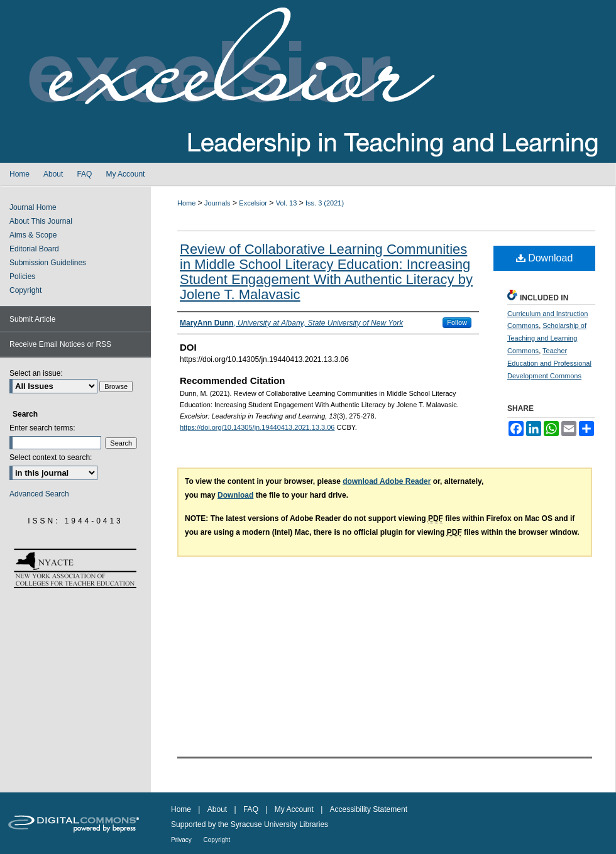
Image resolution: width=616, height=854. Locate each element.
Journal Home (33, 207)
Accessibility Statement (369, 809)
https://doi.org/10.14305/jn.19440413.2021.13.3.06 (257, 427)
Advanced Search (39, 494)
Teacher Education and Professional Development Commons (549, 363)
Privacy (182, 840)
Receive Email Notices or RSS (60, 344)
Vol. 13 (287, 203)
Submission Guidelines (48, 263)
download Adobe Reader (387, 481)
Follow (457, 322)
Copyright (25, 290)
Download (545, 258)
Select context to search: (51, 457)
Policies (22, 276)
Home (186, 203)
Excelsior (253, 203)
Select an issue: (36, 373)
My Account (295, 809)
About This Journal (41, 221)
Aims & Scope (33, 235)
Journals (217, 203)
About (218, 809)
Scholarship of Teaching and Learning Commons (547, 338)
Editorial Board (34, 249)
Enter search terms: (42, 428)
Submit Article (32, 319)
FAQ (252, 809)
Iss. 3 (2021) (325, 203)
